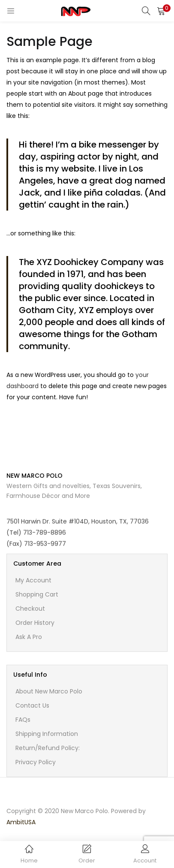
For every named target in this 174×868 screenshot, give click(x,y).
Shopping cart (37, 594)
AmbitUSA (21, 822)
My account (33, 580)
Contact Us (32, 705)
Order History (35, 623)
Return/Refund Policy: (48, 748)
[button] (161, 11)
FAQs (23, 720)
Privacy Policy (36, 762)
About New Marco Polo (49, 691)
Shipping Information (47, 734)
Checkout (30, 609)
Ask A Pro (29, 637)
